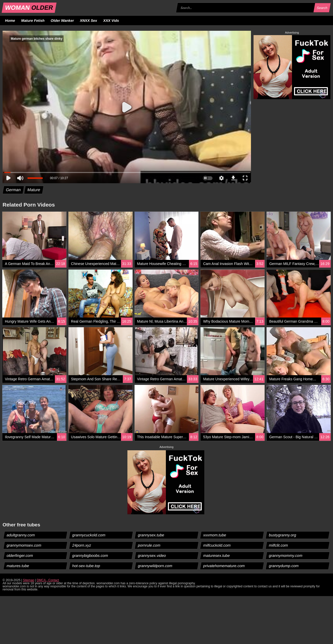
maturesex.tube (217, 555)
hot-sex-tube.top (86, 566)
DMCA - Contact (48, 580)
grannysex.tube (151, 535)
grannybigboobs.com (90, 555)
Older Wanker (62, 21)
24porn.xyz (82, 545)
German (13, 190)
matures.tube (18, 566)
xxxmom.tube (215, 535)
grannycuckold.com (89, 535)
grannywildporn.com (155, 566)
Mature (34, 190)
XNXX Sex (89, 21)
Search (322, 8)
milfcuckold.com (217, 545)
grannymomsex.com (24, 545)
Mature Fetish (33, 21)
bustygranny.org (283, 535)
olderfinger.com (20, 555)
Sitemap (28, 580)
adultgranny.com (21, 535)
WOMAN (29, 8)
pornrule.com (149, 545)
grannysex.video (152, 555)
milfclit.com (279, 545)
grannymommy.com (286, 555)
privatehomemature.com (224, 566)
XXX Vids (111, 21)
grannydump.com (284, 566)
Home (10, 21)
